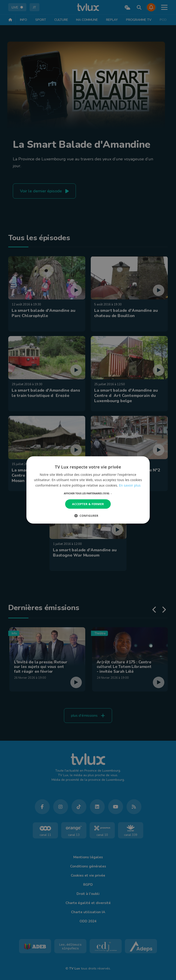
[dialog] (88, 490)
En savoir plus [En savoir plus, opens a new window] (130, 485)
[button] (88, 493)
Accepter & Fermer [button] (88, 504)
